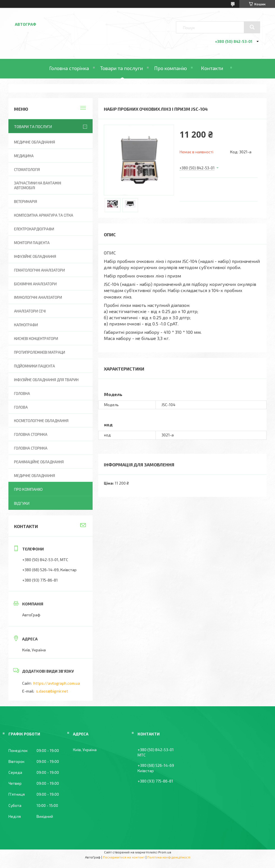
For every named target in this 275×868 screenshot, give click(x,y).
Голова (21, 407)
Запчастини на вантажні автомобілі (38, 185)
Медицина (24, 156)
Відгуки (22, 503)
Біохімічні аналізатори (35, 284)
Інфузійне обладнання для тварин (46, 380)
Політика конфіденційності (169, 857)
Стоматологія (27, 170)
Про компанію (170, 68)
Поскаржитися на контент (124, 857)
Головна (22, 394)
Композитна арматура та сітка (44, 215)
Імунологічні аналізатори (38, 297)
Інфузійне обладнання (35, 256)
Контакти (212, 68)
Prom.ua (165, 852)
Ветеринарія (26, 202)
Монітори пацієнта (32, 243)
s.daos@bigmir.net (52, 691)
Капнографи (26, 325)
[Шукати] (252, 27)
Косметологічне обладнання (41, 421)
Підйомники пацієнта (35, 366)
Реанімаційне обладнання (39, 462)
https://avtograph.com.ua (57, 683)
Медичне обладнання (35, 142)
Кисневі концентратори (36, 339)
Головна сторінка (69, 68)
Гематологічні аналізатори (39, 270)
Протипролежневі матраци (40, 352)
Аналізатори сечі (30, 311)
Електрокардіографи (34, 229)
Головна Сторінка (31, 448)
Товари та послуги (122, 68)
